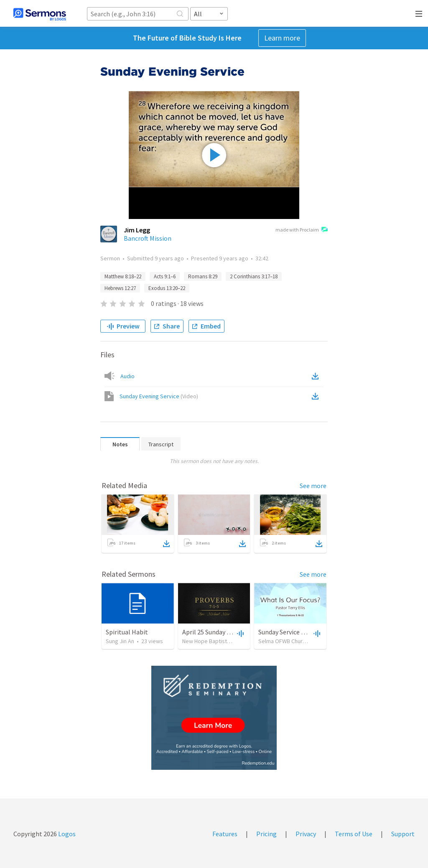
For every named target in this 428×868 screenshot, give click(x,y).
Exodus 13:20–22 (167, 288)
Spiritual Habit (127, 632)
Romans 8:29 (203, 276)
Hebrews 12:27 (120, 288)
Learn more (282, 38)
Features (225, 834)
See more (313, 486)
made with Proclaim (302, 230)
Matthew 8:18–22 (123, 276)
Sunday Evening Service (159, 396)
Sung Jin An (120, 641)
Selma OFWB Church (283, 641)
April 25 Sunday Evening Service (227, 632)
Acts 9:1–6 (165, 276)
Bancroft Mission (148, 238)
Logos (66, 834)
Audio (127, 376)
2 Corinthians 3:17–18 (254, 276)
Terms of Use (354, 834)
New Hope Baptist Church (214, 641)
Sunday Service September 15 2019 (307, 632)
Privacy (306, 834)
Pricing (266, 834)
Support (403, 834)
